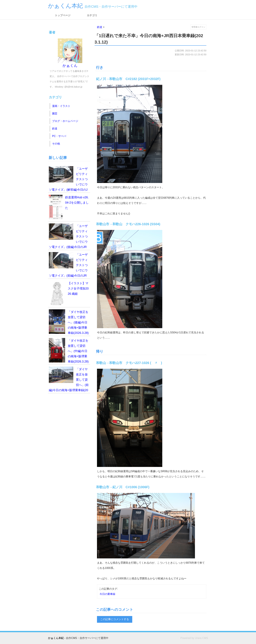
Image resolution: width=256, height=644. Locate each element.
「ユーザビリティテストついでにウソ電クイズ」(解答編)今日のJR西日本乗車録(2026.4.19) (68, 179)
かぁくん (70, 53)
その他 (56, 144)
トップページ (63, 15)
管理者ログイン (198, 27)
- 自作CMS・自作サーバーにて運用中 (78, 638)
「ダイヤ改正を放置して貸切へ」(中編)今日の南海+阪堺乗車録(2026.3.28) (69, 351)
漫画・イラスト (61, 106)
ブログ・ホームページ (65, 121)
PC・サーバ (59, 136)
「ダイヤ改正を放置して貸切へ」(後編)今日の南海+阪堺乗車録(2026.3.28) (69, 322)
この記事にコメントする (115, 619)
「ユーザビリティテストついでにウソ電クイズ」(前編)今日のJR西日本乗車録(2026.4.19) (68, 265)
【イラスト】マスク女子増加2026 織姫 (69, 293)
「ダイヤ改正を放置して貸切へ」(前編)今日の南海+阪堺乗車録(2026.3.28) (69, 380)
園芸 (55, 113)
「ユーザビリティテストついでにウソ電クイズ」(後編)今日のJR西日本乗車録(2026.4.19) (68, 237)
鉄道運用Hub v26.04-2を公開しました (69, 207)
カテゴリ (92, 15)
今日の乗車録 (107, 594)
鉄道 (100, 27)
